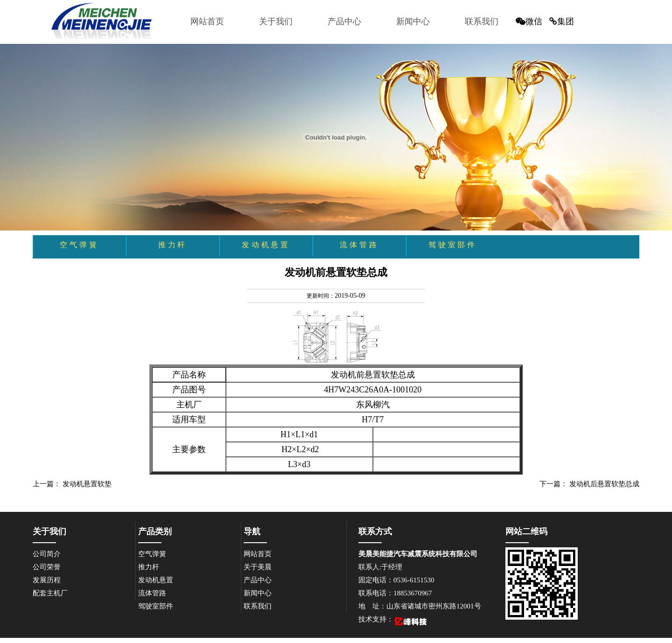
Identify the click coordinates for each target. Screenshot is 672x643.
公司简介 (47, 554)
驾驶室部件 (156, 606)
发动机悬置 (156, 580)
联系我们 (482, 21)
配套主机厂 (50, 593)
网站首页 (207, 21)
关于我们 (276, 21)
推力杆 (149, 567)
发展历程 (47, 580)
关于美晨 (258, 567)
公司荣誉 (47, 567)
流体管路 (152, 593)
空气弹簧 (152, 554)
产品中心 (344, 21)
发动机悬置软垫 (87, 484)
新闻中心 (413, 21)
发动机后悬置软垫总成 (604, 484)
